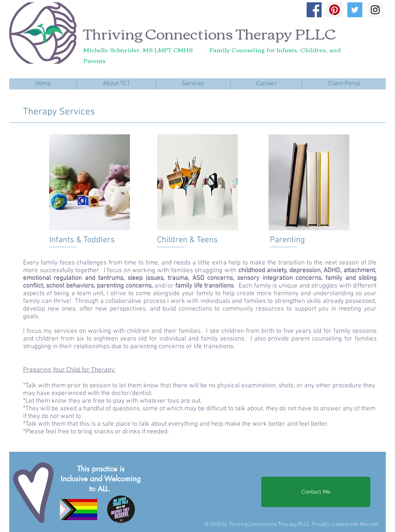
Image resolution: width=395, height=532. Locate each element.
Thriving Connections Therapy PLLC (210, 33)
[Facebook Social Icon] (314, 10)
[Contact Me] (316, 492)
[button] (116, 84)
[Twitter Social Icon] (355, 10)
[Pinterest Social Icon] (334, 10)
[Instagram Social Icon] (375, 10)
